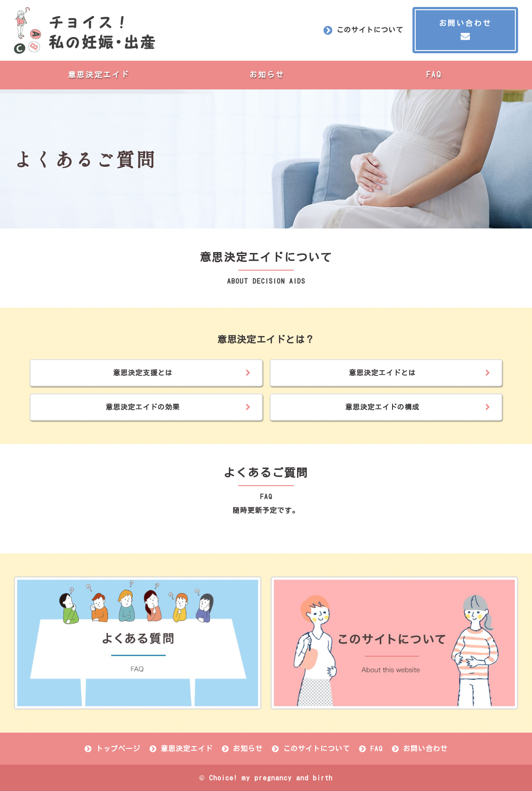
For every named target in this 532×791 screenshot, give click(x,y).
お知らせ (267, 75)
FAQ (434, 75)
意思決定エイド (99, 75)
